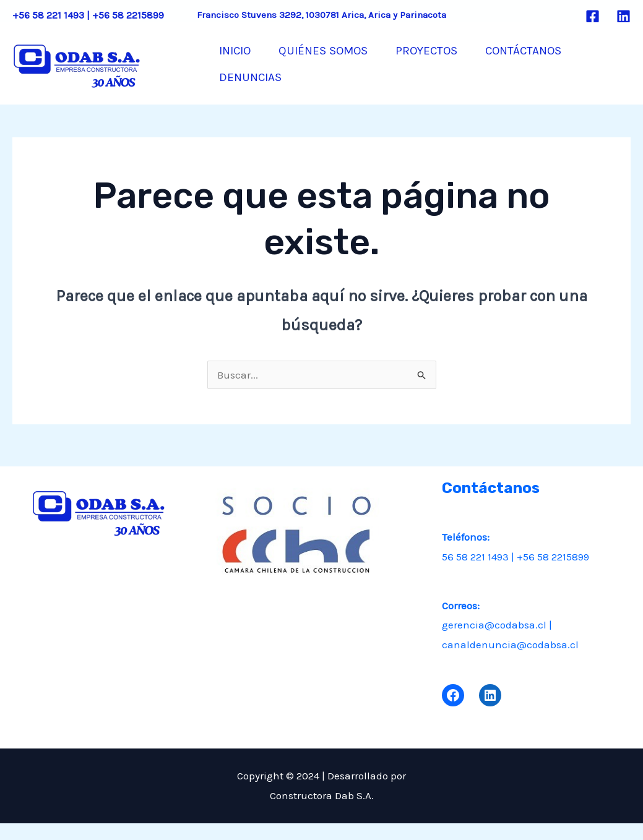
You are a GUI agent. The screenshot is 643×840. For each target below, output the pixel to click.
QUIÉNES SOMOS (337, 50)
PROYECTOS (450, 50)
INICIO (240, 50)
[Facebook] (593, 16)
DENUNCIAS (255, 100)
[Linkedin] (624, 16)
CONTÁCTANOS (556, 50)
